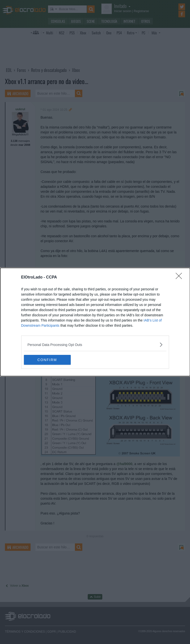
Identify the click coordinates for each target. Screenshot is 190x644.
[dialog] (95, 322)
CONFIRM (47, 360)
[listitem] (95, 345)
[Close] (180, 278)
